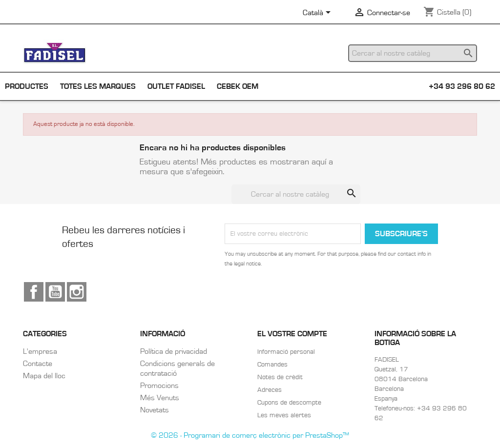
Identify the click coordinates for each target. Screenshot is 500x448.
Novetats (155, 410)
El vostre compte (292, 334)
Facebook (34, 292)
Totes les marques (98, 86)
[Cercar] (413, 53)
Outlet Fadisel (176, 86)
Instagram (77, 292)
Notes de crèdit (280, 377)
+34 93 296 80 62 (462, 86)
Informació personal (286, 352)
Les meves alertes (284, 415)
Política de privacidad (174, 351)
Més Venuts (160, 398)
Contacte (38, 364)
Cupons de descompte (289, 403)
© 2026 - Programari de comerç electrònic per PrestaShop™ (250, 435)
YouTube (55, 292)
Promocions (159, 386)
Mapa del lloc (44, 376)
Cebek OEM (238, 86)
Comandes (272, 365)
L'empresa (40, 351)
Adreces (270, 390)
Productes (27, 86)
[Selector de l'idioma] (318, 13)
